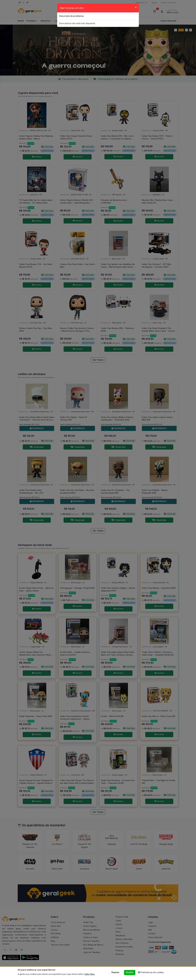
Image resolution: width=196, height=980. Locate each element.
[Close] (136, 7)
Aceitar (130, 972)
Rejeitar (115, 972)
